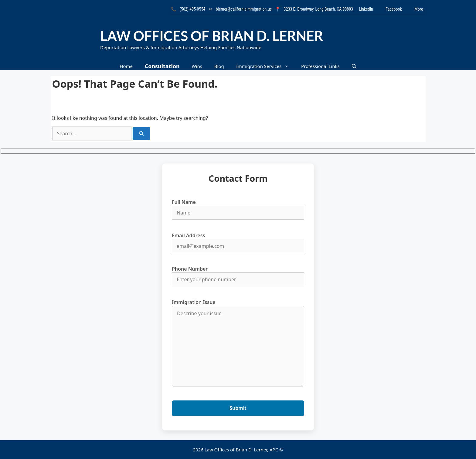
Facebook (398, 9)
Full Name (238, 207)
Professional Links (320, 66)
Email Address (238, 241)
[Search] (141, 134)
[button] (354, 66)
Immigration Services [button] (266, 66)
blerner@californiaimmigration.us (244, 9)
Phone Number (238, 274)
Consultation (162, 66)
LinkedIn (370, 9)
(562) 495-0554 (193, 9)
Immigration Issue (238, 343)
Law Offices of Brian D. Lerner (212, 36)
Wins (197, 66)
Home (126, 66)
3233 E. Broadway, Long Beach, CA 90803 (318, 9)
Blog (219, 66)
